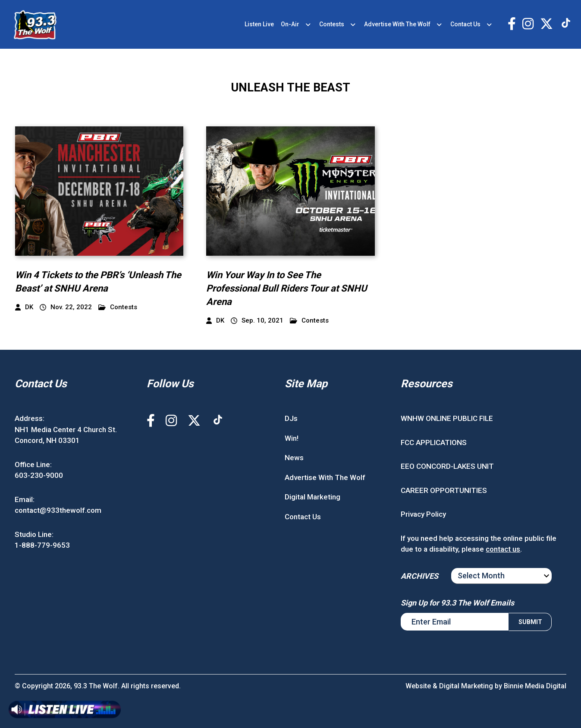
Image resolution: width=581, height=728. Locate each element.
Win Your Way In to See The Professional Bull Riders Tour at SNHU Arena (287, 288)
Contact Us (465, 24)
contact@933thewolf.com (58, 510)
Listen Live (259, 24)
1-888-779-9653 (42, 545)
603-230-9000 (39, 475)
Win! (292, 438)
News (294, 458)
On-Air (290, 24)
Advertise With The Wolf (397, 24)
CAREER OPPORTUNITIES (444, 490)
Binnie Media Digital (535, 686)
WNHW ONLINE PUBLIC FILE (447, 418)
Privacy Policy (423, 514)
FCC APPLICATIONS (434, 442)
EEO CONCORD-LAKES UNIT (447, 466)
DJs (291, 418)
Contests (332, 24)
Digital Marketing (312, 497)
